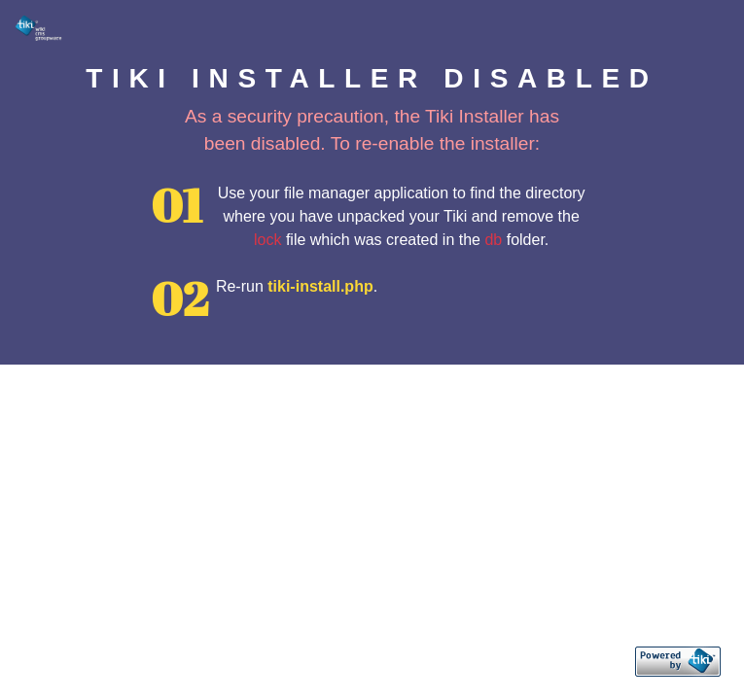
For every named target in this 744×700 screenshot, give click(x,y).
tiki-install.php (320, 286)
